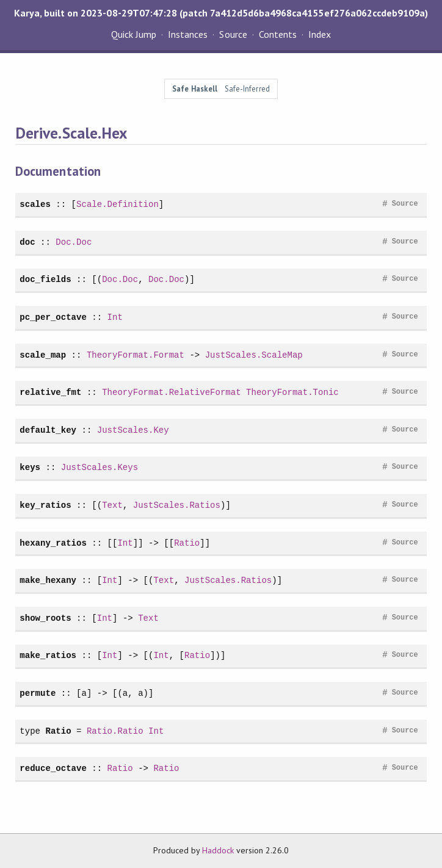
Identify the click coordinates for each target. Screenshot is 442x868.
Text (112, 505)
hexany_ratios (53, 543)
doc (27, 242)
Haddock (218, 850)
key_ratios (45, 505)
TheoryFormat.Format (136, 355)
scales (35, 204)
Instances (188, 34)
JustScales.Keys (100, 467)
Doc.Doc (74, 242)
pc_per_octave (53, 317)
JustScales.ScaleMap (254, 355)
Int (115, 317)
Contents (278, 34)
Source (233, 34)
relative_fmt (50, 392)
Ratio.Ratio (115, 731)
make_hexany (48, 580)
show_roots (45, 618)
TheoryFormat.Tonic (292, 392)
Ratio (187, 543)
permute (38, 693)
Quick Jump (134, 34)
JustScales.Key (133, 430)
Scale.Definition (118, 204)
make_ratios (48, 655)
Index (320, 34)
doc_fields (45, 279)
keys (30, 467)
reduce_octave (53, 768)
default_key (48, 430)
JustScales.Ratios (177, 505)
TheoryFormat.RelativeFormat (171, 392)
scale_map (43, 355)
